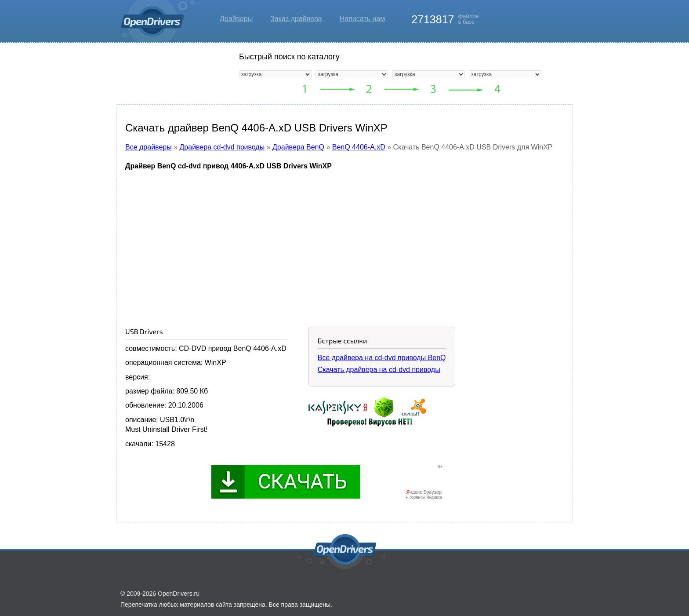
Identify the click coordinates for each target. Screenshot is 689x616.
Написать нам (362, 19)
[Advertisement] (344, 242)
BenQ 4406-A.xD (359, 147)
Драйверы (236, 19)
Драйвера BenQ (298, 147)
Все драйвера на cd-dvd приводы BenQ (382, 358)
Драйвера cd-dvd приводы (222, 147)
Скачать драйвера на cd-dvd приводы (379, 370)
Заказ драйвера (296, 19)
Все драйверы (149, 147)
